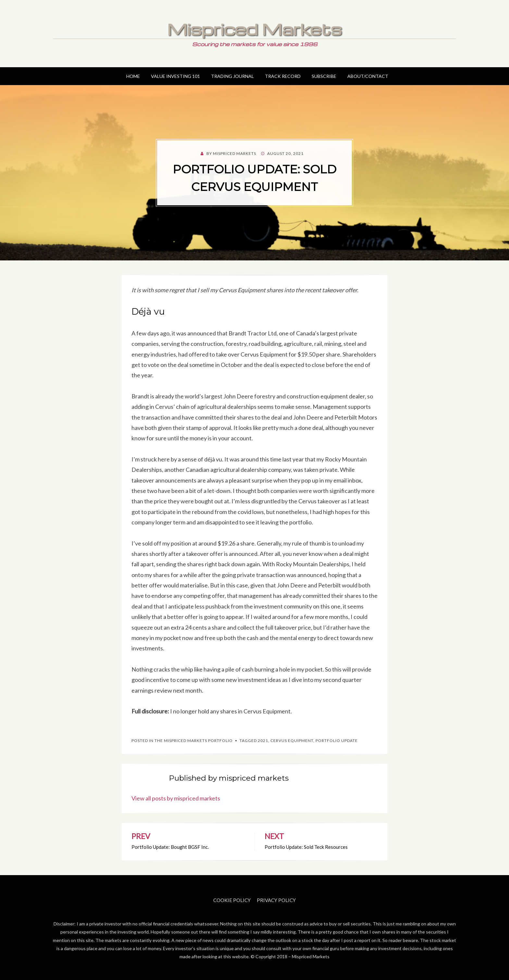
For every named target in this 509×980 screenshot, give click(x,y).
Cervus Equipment (292, 741)
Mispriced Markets (255, 29)
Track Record (283, 76)
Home (133, 76)
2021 (263, 741)
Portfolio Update (337, 741)
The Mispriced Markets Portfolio (194, 741)
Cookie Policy (232, 900)
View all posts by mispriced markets (176, 798)
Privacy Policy (276, 900)
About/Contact (368, 76)
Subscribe (324, 76)
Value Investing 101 (175, 76)
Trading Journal (232, 76)
